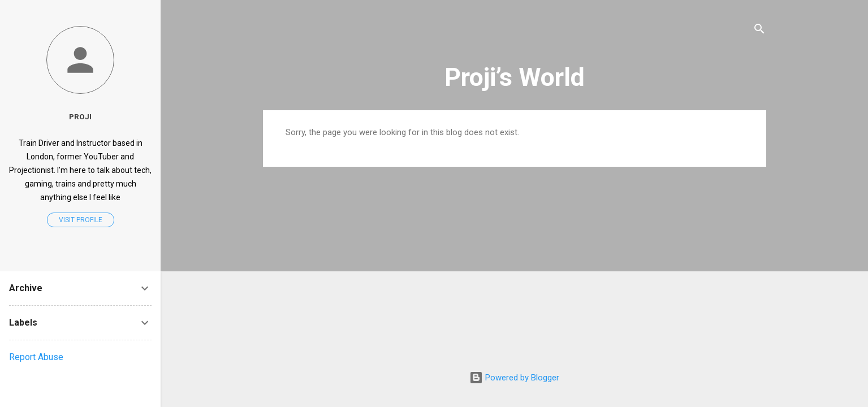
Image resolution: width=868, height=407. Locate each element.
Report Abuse (36, 357)
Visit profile (81, 220)
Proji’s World (515, 77)
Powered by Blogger (514, 378)
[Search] (759, 31)
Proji (80, 116)
